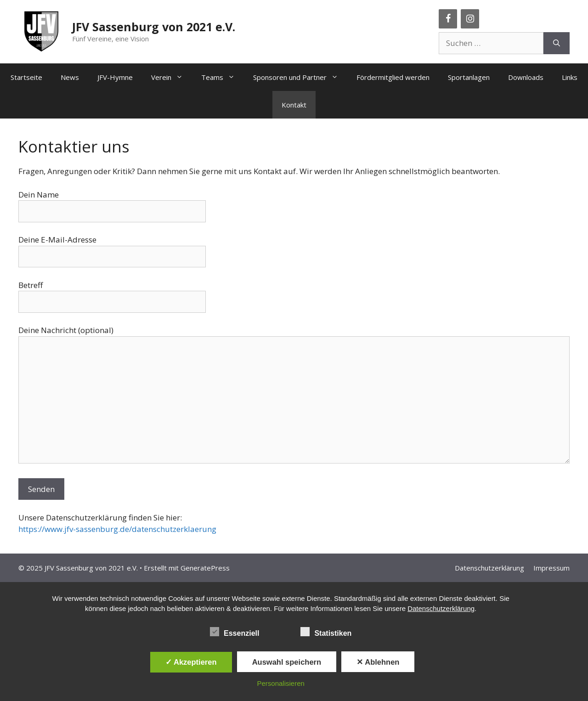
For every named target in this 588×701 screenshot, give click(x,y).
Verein (172, 77)
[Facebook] (448, 19)
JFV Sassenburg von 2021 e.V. (154, 27)
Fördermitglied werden (393, 77)
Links (570, 77)
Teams (223, 77)
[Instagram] (470, 19)
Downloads (526, 77)
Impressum (551, 568)
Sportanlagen (469, 77)
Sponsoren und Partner (300, 77)
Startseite (26, 77)
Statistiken (326, 632)
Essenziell (235, 632)
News (70, 77)
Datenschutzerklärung (489, 568)
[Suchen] (557, 43)
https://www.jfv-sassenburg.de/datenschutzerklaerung (117, 529)
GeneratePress (205, 568)
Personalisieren (281, 683)
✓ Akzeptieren (191, 662)
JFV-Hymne (115, 77)
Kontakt (294, 105)
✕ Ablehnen (378, 662)
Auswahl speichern (287, 662)
